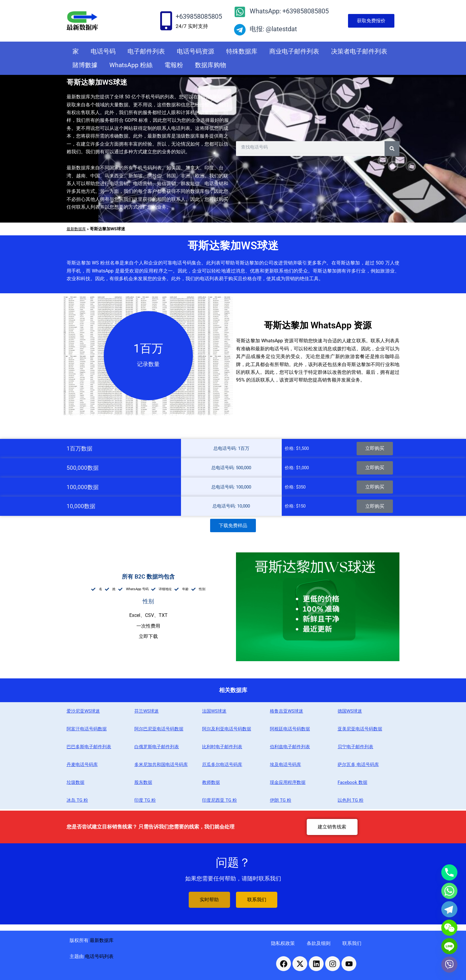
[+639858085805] (166, 21)
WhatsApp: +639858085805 (289, 11)
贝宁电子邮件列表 (355, 748)
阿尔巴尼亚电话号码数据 (159, 730)
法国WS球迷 (214, 713)
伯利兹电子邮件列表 (290, 748)
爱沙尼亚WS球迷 (83, 713)
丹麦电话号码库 (82, 766)
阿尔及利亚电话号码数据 (227, 730)
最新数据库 (77, 229)
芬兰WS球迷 (147, 713)
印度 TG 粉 (145, 802)
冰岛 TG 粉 (77, 802)
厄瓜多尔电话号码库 (222, 766)
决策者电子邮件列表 (359, 51)
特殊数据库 (242, 51)
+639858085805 (199, 16)
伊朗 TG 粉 (281, 802)
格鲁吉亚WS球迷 (286, 713)
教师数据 (211, 784)
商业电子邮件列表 (294, 51)
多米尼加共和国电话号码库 (161, 766)
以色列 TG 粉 (351, 802)
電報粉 (174, 65)
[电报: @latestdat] (240, 30)
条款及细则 (319, 943)
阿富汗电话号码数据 (87, 730)
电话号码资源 (196, 51)
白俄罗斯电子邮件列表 (157, 748)
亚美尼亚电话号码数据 (360, 730)
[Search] (392, 149)
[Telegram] (449, 909)
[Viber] (449, 965)
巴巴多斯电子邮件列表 (89, 748)
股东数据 (143, 784)
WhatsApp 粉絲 (131, 65)
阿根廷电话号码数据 (290, 730)
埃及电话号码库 (285, 766)
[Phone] (449, 872)
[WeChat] (449, 928)
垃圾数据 (75, 784)
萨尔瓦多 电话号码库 (358, 766)
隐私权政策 (283, 943)
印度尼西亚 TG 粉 (219, 802)
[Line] (449, 946)
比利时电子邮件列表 (222, 748)
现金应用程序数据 (288, 784)
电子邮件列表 (146, 51)
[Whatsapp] (449, 891)
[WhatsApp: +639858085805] (240, 12)
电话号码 (103, 51)
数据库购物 (211, 65)
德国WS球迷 (350, 713)
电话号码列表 (99, 957)
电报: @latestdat (273, 29)
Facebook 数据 (352, 784)
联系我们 (352, 943)
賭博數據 (85, 65)
